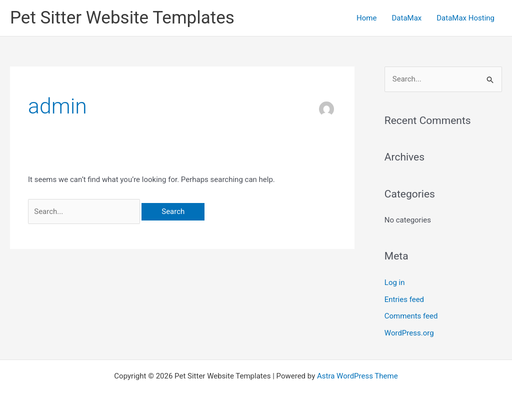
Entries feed (404, 299)
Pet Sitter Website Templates (122, 18)
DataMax (406, 18)
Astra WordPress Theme (357, 376)
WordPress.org (409, 333)
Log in (395, 282)
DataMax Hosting (465, 18)
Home (366, 18)
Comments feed (411, 316)
